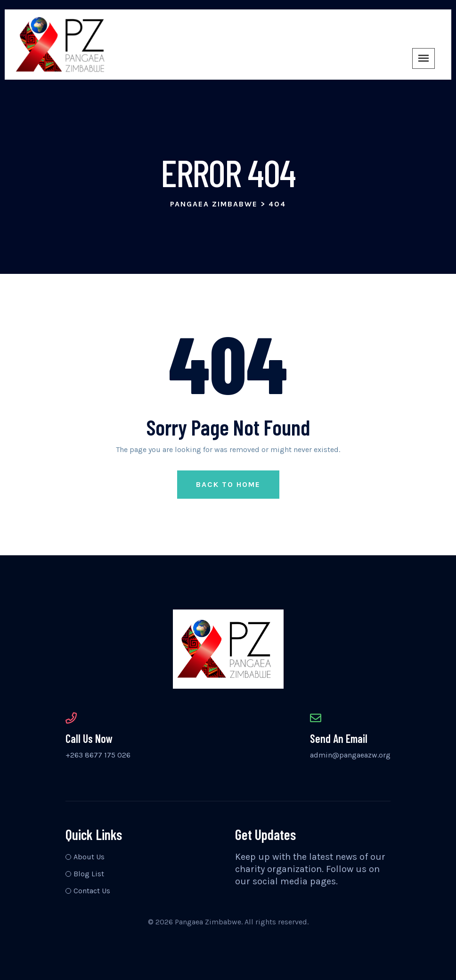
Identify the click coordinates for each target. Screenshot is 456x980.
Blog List (89, 874)
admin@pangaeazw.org (350, 755)
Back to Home (228, 484)
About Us (89, 857)
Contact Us (92, 891)
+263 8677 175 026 (98, 755)
